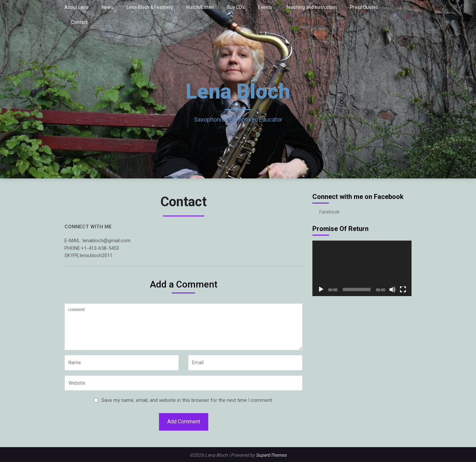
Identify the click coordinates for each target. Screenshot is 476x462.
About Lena (77, 7)
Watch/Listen (200, 7)
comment (183, 327)
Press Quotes (364, 7)
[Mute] (392, 289)
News (108, 7)
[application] (362, 269)
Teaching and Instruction (311, 7)
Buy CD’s (236, 7)
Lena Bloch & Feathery (150, 7)
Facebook (329, 212)
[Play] (321, 289)
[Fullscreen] (403, 289)
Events (265, 7)
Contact (79, 22)
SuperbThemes (271, 455)
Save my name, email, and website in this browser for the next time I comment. (187, 400)
